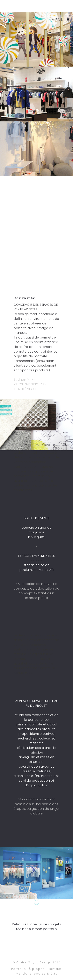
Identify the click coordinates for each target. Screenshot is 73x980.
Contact (55, 971)
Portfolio (19, 971)
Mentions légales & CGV (37, 975)
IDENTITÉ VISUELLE (27, 389)
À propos (37, 971)
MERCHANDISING (26, 384)
